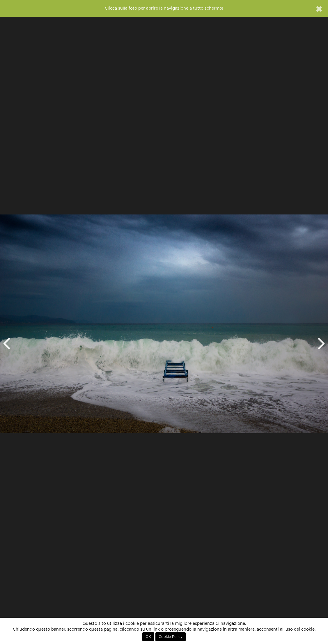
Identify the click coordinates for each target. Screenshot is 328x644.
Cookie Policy (171, 637)
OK (148, 637)
